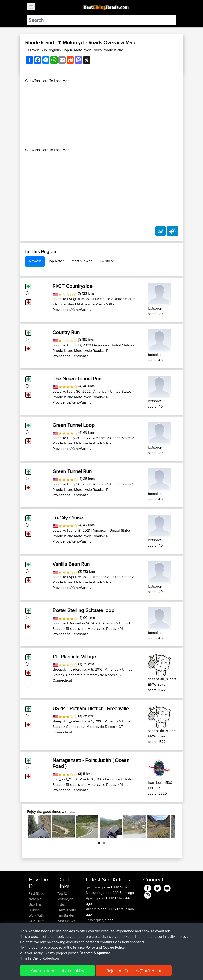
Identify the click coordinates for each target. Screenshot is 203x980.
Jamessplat (95, 920)
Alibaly (91, 909)
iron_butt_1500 (65, 779)
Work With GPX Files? (36, 918)
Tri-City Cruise (68, 518)
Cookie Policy (112, 970)
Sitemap (71, 970)
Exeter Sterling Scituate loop (83, 610)
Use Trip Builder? (35, 907)
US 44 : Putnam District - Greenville (91, 708)
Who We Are (66, 921)
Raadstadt (126, 931)
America (103, 299)
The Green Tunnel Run (77, 379)
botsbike (59, 299)
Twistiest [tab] (107, 261)
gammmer (94, 887)
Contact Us (65, 926)
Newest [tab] (35, 261)
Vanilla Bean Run (71, 564)
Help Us (63, 932)
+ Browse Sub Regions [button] (43, 50)
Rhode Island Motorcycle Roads (80, 304)
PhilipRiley (94, 931)
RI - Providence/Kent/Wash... (83, 307)
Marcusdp (94, 893)
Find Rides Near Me (36, 896)
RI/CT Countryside (72, 286)
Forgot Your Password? (37, 929)
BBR (116, 887)
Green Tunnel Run (72, 471)
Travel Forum (67, 910)
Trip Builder (66, 915)
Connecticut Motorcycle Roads (90, 675)
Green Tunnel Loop (74, 425)
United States (124, 299)
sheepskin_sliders (67, 669)
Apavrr (91, 898)
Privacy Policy (90, 970)
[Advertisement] (102, 115)
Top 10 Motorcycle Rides (65, 899)
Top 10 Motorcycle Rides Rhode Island (93, 50)
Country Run (66, 332)
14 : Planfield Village (74, 657)
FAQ (32, 948)
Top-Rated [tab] (56, 261)
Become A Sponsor (36, 940)
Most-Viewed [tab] (82, 261)
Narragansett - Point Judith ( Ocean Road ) (91, 763)
